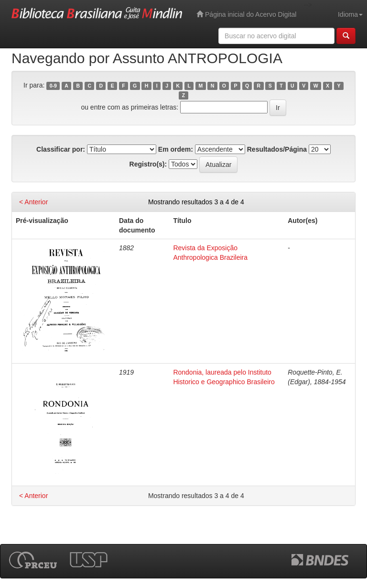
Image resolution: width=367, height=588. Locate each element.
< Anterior (33, 202)
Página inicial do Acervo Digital (246, 14)
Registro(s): (148, 164)
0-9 (53, 86)
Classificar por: (61, 149)
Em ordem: (176, 149)
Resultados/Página (277, 149)
